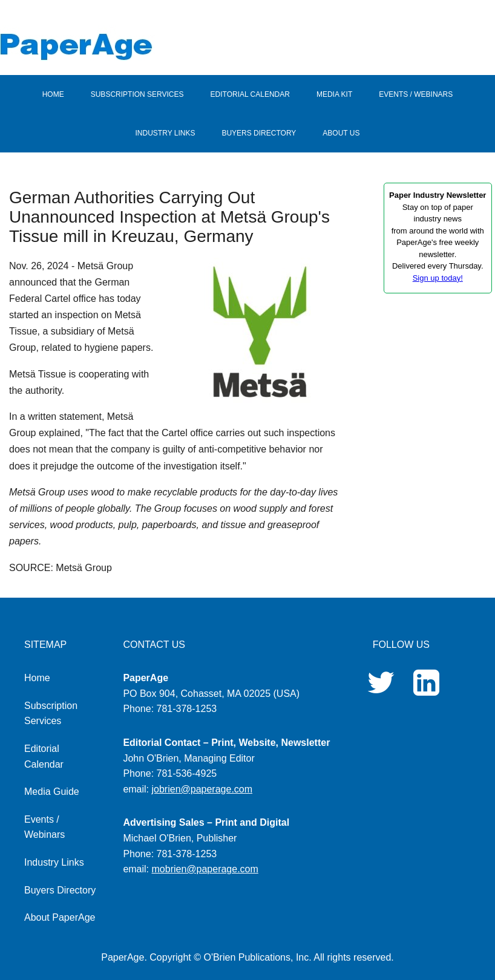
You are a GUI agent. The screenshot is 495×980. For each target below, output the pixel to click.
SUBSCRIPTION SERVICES (137, 94)
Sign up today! (438, 278)
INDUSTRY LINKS (166, 133)
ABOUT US (341, 133)
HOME (53, 94)
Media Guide (52, 792)
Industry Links (54, 862)
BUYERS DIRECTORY (259, 133)
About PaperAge (60, 917)
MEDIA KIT (334, 94)
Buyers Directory (60, 890)
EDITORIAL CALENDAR (250, 94)
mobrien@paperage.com (205, 869)
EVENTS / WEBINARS (416, 94)
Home (37, 678)
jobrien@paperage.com (202, 789)
